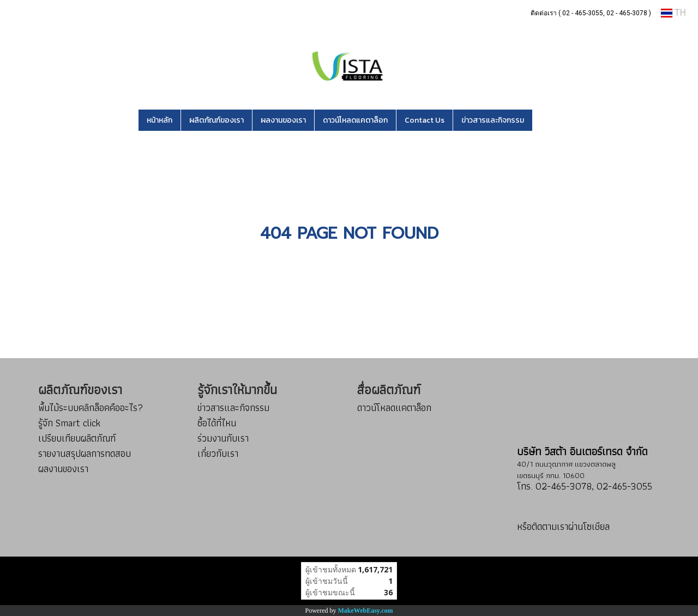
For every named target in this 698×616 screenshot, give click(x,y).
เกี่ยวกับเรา (218, 453)
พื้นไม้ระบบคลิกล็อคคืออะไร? (91, 407)
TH (673, 13)
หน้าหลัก (160, 120)
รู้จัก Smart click (69, 423)
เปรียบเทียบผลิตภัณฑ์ (77, 438)
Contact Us (425, 120)
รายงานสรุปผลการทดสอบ (85, 453)
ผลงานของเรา (283, 120)
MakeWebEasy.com (366, 611)
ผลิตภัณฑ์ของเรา (216, 120)
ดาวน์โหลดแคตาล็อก (355, 120)
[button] (549, 120)
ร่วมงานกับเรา (223, 438)
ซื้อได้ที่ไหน (217, 423)
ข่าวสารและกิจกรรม (493, 120)
